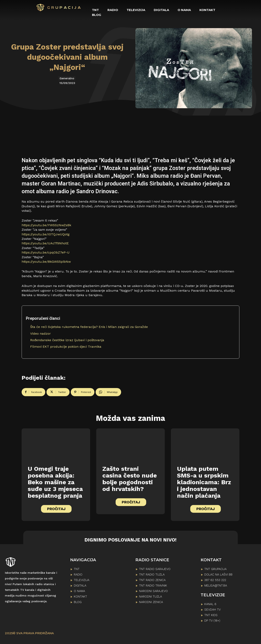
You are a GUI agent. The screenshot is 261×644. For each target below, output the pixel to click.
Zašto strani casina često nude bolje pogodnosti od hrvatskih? (130, 479)
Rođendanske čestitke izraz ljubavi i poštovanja (67, 340)
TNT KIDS (211, 615)
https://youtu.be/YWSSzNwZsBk (46, 225)
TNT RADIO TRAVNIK (153, 586)
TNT (77, 569)
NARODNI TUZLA (150, 597)
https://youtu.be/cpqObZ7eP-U (46, 252)
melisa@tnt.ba (216, 586)
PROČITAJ (56, 509)
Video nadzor (40, 334)
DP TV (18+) (212, 621)
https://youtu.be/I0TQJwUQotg (46, 234)
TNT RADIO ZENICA (152, 580)
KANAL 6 (210, 604)
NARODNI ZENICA (151, 602)
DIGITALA (80, 586)
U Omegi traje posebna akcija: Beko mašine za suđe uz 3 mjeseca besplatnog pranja (55, 482)
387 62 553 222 (215, 580)
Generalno (67, 78)
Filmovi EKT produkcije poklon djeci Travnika (66, 347)
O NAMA (79, 591)
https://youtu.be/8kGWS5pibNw (46, 262)
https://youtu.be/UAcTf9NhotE (45, 243)
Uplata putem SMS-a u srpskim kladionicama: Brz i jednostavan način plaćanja (204, 482)
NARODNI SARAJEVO (153, 591)
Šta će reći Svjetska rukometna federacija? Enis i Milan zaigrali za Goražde (89, 327)
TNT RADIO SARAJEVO (155, 569)
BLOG (78, 602)
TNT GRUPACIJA (215, 569)
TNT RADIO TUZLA (152, 575)
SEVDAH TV (212, 610)
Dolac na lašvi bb (218, 575)
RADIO (78, 575)
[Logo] (59, 8)
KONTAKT (80, 597)
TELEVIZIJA (82, 580)
